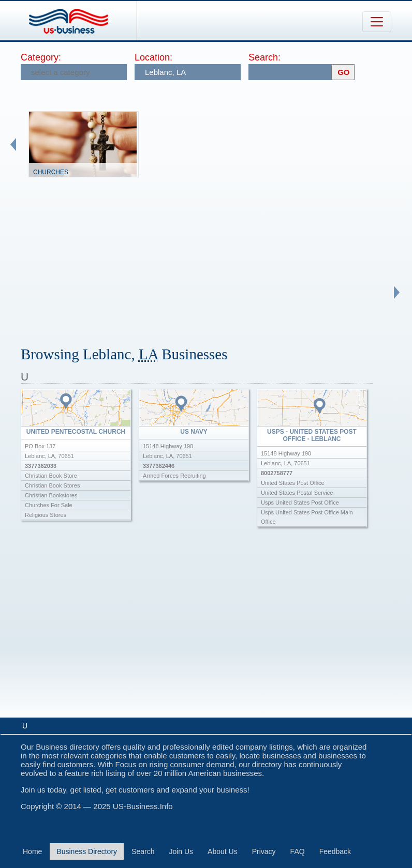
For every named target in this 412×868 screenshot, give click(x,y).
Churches (51, 172)
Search (143, 851)
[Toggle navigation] (377, 22)
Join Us (181, 851)
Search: (264, 57)
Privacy (264, 851)
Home (32, 851)
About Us (223, 851)
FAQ (298, 851)
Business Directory (87, 851)
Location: (153, 57)
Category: (41, 57)
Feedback (335, 851)
